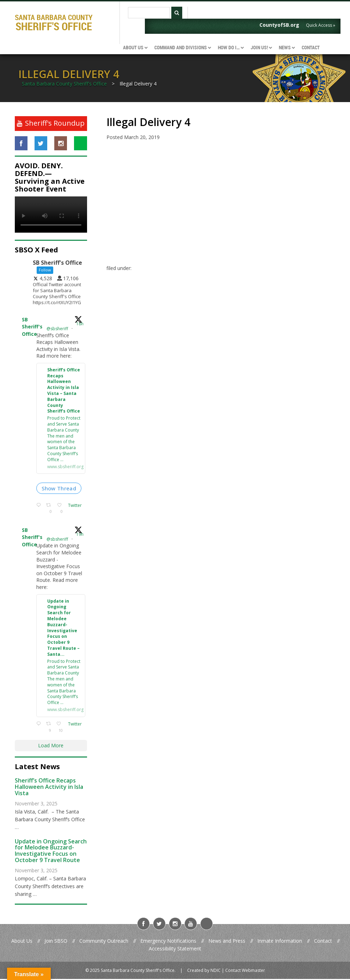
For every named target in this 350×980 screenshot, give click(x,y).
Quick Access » (321, 25)
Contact (323, 942)
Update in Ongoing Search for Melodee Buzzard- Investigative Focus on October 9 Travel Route (51, 852)
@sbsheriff (57, 329)
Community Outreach (104, 942)
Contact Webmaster (245, 971)
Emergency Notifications (168, 942)
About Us (22, 942)
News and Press (227, 942)
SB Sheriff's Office (32, 327)
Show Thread (59, 489)
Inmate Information (280, 942)
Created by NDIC (204, 971)
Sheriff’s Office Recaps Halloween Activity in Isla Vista (49, 788)
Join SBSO (56, 942)
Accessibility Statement (175, 950)
